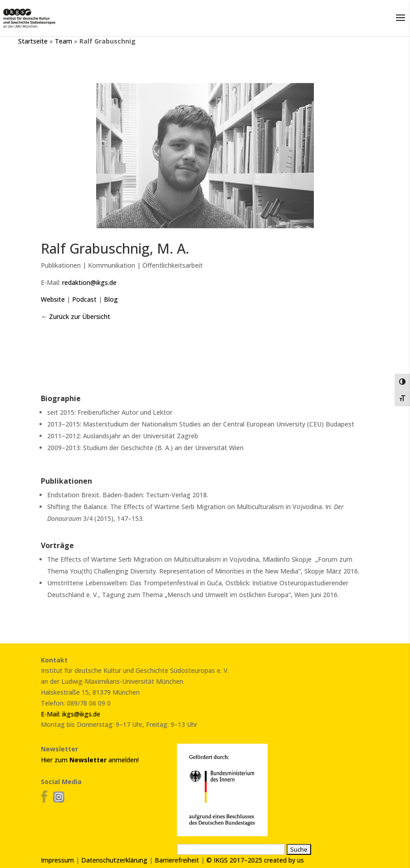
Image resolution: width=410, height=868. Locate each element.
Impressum (57, 860)
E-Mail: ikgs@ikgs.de (71, 714)
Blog (111, 299)
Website (53, 299)
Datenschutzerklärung (114, 860)
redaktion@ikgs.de (89, 282)
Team (63, 41)
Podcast (84, 299)
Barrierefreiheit (177, 860)
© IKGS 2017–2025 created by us (255, 860)
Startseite (33, 41)
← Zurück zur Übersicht (76, 316)
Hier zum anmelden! (90, 760)
